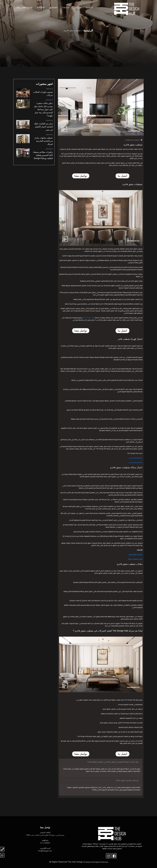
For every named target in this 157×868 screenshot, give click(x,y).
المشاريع (53, 8)
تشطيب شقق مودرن (135, 555)
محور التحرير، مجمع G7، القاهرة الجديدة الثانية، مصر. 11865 (45, 835)
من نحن (78, 8)
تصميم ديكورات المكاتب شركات (43, 94)
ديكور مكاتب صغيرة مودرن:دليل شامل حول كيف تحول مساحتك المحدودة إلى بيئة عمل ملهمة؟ (43, 109)
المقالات (41, 8)
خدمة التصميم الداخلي (136, 458)
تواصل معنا (27, 8)
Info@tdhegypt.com (45, 851)
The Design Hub (89, 318)
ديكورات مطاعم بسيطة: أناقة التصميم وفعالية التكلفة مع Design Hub (43, 155)
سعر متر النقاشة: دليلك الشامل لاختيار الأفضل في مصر (43, 127)
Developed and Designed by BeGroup (96, 862)
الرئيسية (89, 8)
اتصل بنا (122, 176)
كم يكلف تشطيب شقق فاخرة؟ (127, 781)
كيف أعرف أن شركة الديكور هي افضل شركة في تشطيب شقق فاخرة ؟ (113, 762)
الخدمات (66, 8)
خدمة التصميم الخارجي (136, 463)
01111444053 (45, 843)
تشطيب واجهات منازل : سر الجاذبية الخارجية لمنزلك (43, 141)
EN (18, 8)
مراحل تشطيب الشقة (135, 559)
